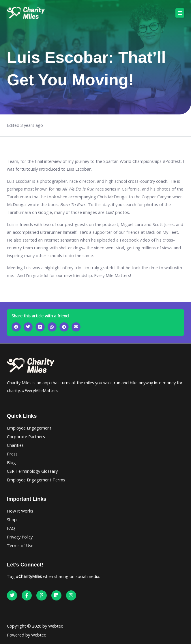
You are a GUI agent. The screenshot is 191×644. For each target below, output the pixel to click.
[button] (180, 13)
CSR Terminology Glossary (32, 471)
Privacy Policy (20, 537)
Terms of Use (20, 545)
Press (12, 454)
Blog (11, 462)
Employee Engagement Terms (36, 480)
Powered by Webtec (26, 635)
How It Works (20, 511)
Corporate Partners (26, 436)
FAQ (11, 528)
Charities (15, 445)
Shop (12, 519)
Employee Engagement (29, 428)
